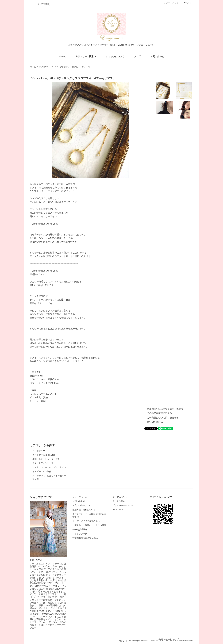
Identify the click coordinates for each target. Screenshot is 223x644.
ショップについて (115, 56)
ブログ (137, 56)
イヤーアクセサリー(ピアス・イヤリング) (72, 67)
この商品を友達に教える (159, 413)
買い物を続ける (155, 422)
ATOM (121, 510)
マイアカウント (171, 3)
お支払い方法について (83, 505)
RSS (115, 510)
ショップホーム (80, 497)
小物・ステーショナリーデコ (46, 459)
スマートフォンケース (43, 463)
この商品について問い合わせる (163, 418)
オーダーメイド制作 (42, 472)
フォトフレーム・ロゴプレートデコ (49, 467)
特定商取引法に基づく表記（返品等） (166, 409)
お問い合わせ (157, 56)
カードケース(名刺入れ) (44, 455)
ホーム (62, 56)
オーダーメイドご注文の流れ (86, 521)
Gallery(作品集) (80, 529)
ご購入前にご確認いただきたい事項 (89, 525)
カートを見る (119, 501)
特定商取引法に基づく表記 (85, 538)
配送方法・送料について (84, 510)
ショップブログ (80, 534)
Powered (172, 641)
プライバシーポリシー (123, 505)
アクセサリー (45, 67)
